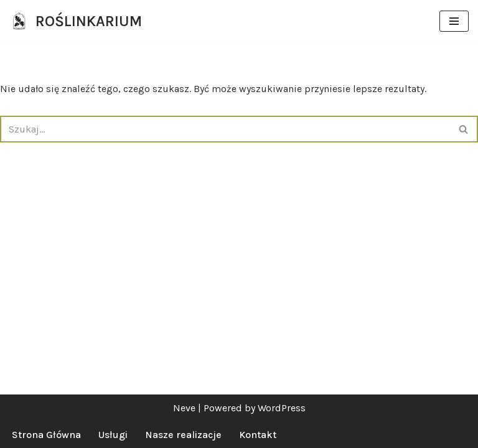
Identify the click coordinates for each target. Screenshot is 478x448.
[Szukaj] (225, 129)
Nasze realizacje (183, 435)
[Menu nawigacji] (454, 21)
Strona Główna (46, 435)
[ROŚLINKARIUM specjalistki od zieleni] (76, 21)
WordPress (282, 408)
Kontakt (258, 435)
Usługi (113, 435)
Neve (184, 408)
